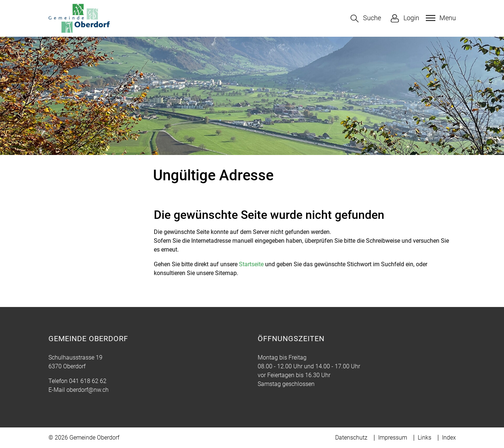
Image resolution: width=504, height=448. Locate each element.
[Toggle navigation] (440, 18)
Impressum (393, 438)
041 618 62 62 (88, 381)
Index (449, 438)
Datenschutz (351, 438)
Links (425, 438)
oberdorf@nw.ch (88, 390)
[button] (366, 19)
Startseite (251, 264)
